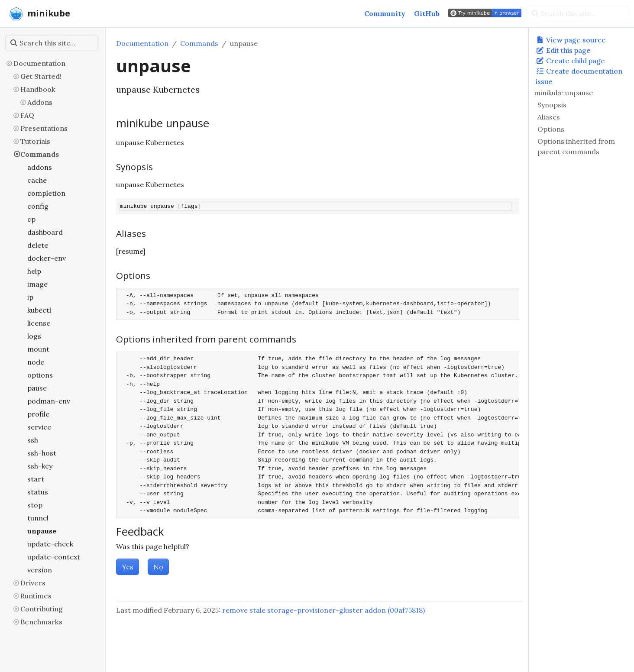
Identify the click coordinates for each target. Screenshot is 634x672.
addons (40, 167)
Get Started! (41, 76)
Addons (40, 102)
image (37, 284)
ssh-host (42, 453)
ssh (33, 440)
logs (34, 336)
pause (37, 388)
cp (31, 219)
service (39, 427)
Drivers (33, 583)
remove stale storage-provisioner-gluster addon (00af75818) (323, 610)
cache (37, 180)
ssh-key (40, 466)
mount (38, 349)
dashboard (45, 232)
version (40, 570)
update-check (50, 544)
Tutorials (35, 141)
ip (30, 297)
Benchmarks (41, 622)
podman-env (49, 401)
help (34, 271)
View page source (571, 40)
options (40, 375)
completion (46, 193)
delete (38, 245)
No (158, 567)
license (39, 323)
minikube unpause (563, 93)
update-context (54, 557)
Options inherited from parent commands (576, 146)
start (36, 479)
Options (551, 129)
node (36, 362)
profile (38, 414)
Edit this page (563, 50)
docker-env (47, 258)
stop (35, 505)
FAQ (27, 115)
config (38, 206)
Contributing (42, 609)
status (38, 492)
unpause (42, 531)
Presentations (44, 128)
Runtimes (36, 596)
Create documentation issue (579, 76)
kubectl (39, 310)
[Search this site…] (578, 13)
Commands (40, 154)
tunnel (38, 518)
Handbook (38, 89)
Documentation (39, 63)
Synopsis (552, 105)
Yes (128, 567)
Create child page (570, 61)
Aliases (549, 117)
